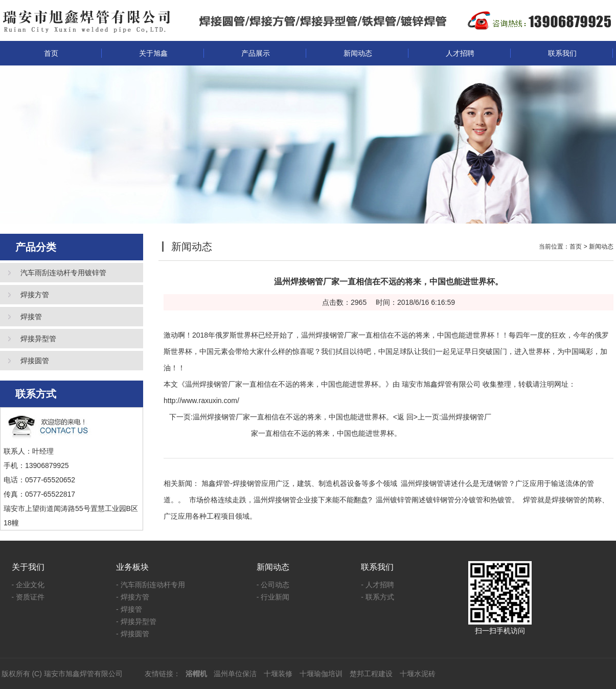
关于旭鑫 (153, 53)
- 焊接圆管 (133, 634)
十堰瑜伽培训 (321, 674)
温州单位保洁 (235, 674)
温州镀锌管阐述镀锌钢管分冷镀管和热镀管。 (447, 500)
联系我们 (562, 53)
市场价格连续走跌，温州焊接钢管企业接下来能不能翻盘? (281, 500)
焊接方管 (35, 295)
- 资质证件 (28, 597)
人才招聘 (460, 53)
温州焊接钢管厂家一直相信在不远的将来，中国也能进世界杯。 (293, 417)
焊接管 (31, 317)
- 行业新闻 (273, 597)
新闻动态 (358, 53)
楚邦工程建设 (371, 674)
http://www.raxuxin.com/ (201, 401)
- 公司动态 (273, 585)
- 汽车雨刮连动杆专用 (151, 585)
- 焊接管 (129, 609)
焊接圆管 (35, 361)
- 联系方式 (378, 597)
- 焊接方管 (133, 597)
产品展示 (256, 53)
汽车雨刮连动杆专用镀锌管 (63, 273)
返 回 (405, 417)
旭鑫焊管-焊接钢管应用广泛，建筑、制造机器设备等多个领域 (299, 483)
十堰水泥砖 (418, 674)
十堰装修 (278, 674)
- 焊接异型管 (136, 621)
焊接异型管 (38, 339)
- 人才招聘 (378, 585)
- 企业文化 (28, 585)
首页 (51, 53)
